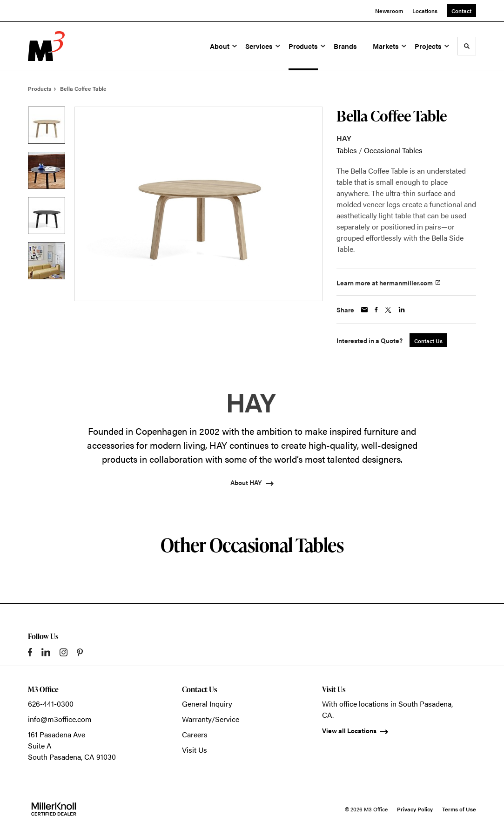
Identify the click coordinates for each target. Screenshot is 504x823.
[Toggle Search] (467, 46)
